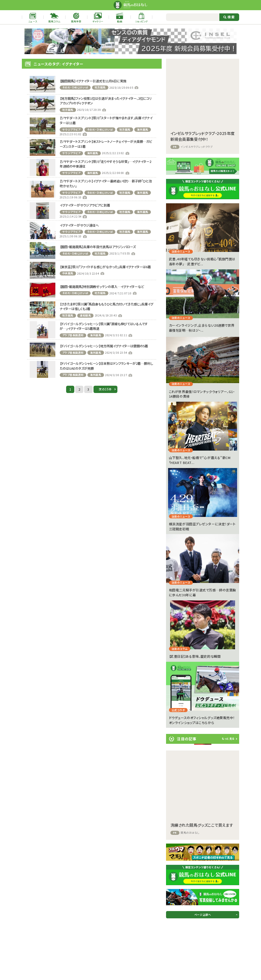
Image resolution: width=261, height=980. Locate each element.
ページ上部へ (203, 915)
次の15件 (105, 389)
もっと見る (228, 739)
